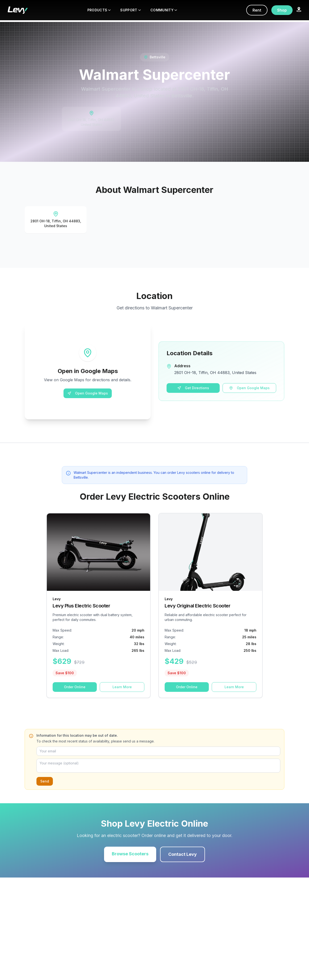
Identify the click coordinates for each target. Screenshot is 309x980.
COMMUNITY (164, 10)
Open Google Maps (88, 393)
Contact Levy (183, 854)
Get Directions (193, 388)
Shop (282, 10)
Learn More (122, 687)
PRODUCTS (99, 10)
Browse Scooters (130, 854)
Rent (257, 10)
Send (45, 781)
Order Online (75, 687)
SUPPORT (130, 10)
